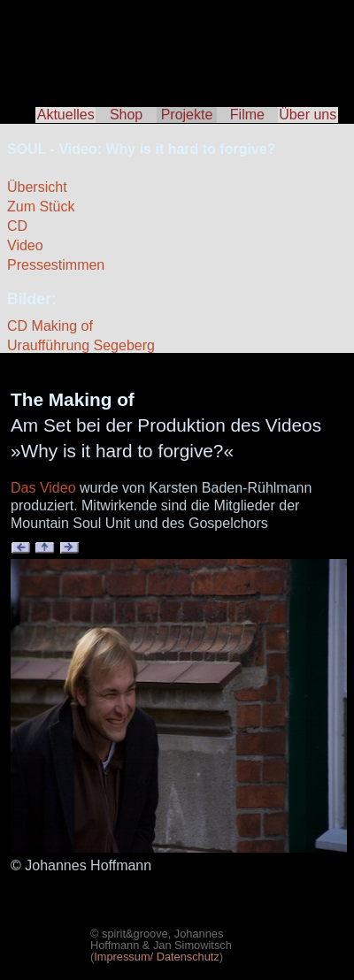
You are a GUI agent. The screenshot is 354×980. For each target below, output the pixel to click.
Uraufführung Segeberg (81, 345)
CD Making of (50, 326)
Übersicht (37, 187)
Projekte (187, 115)
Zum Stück (41, 207)
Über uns (308, 115)
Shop (126, 115)
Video (25, 245)
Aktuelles (66, 115)
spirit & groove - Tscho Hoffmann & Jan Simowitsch (177, 44)
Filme (247, 115)
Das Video (43, 488)
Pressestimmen (56, 265)
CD (17, 226)
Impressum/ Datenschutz (157, 957)
